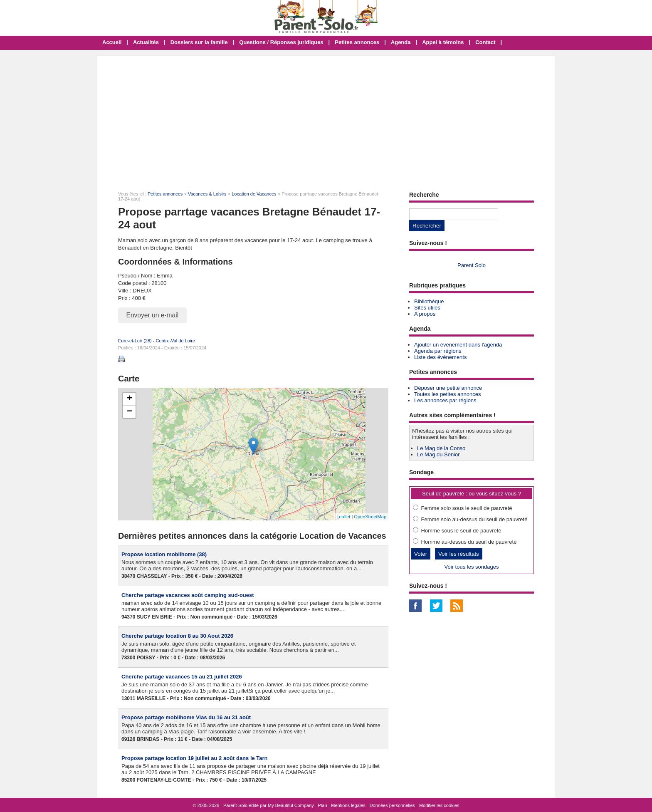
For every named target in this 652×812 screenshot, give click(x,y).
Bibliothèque (429, 301)
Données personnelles (392, 805)
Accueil (112, 42)
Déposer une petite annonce (448, 388)
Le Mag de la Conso (441, 448)
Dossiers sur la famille (199, 42)
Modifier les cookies (439, 805)
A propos (425, 314)
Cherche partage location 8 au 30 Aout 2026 (177, 636)
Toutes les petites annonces (447, 394)
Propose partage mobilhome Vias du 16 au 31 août (186, 717)
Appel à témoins (443, 42)
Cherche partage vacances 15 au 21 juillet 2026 (182, 677)
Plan (323, 805)
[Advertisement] (326, 119)
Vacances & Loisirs (207, 194)
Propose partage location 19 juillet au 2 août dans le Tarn (195, 758)
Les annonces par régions (445, 400)
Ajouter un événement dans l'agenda (458, 345)
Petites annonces (357, 42)
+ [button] (130, 399)
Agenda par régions (438, 351)
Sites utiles (427, 308)
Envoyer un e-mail (153, 315)
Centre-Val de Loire (175, 341)
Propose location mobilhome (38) (164, 554)
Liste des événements (440, 357)
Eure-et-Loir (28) (135, 341)
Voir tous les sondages (472, 567)
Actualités (146, 42)
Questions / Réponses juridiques (281, 42)
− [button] (130, 412)
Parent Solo (472, 265)
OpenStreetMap (370, 517)
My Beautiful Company (291, 805)
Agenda (401, 42)
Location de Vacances (254, 194)
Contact (485, 42)
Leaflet (343, 517)
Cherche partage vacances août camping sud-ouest (188, 595)
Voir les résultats (459, 554)
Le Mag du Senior (438, 454)
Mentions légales (348, 805)
